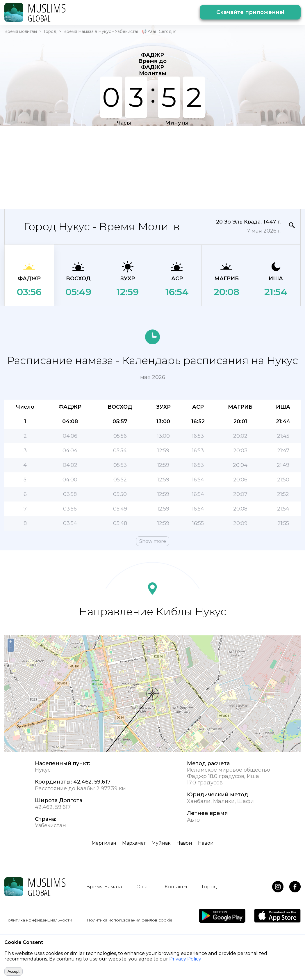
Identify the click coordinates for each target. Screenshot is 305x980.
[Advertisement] (149, 167)
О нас (143, 887)
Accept (14, 971)
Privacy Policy (185, 959)
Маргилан (104, 843)
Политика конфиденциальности (38, 920)
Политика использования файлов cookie (130, 920)
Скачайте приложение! (250, 12)
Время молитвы (21, 31)
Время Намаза (104, 887)
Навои (184, 843)
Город (50, 31)
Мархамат (134, 843)
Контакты (176, 887)
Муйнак (161, 843)
